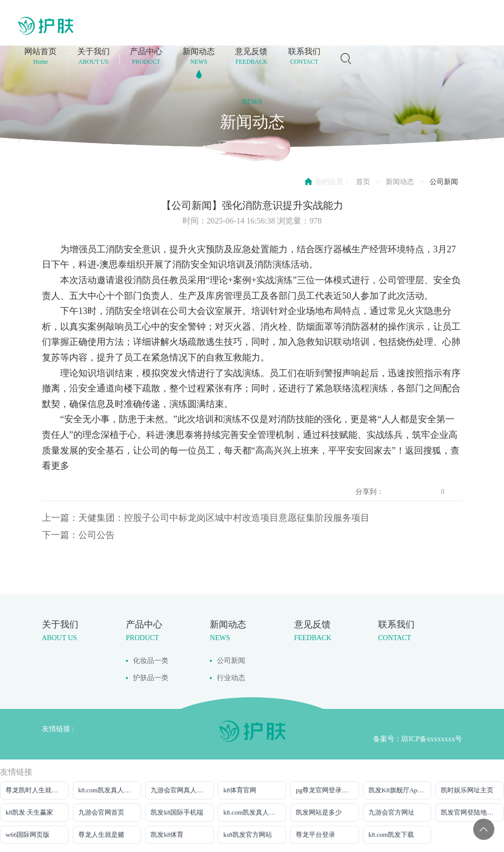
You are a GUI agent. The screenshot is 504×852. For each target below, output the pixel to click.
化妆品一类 (151, 661)
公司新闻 (444, 182)
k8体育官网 (240, 790)
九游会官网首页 (101, 812)
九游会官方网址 (392, 812)
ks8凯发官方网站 (248, 835)
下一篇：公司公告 (78, 535)
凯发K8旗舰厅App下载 (400, 790)
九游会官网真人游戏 (180, 790)
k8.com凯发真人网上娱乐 (110, 790)
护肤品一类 (151, 678)
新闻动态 (400, 182)
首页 (363, 182)
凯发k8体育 (167, 835)
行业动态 (231, 678)
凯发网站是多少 (319, 812)
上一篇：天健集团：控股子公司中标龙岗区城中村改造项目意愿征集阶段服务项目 (206, 518)
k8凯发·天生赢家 (29, 812)
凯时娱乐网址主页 (467, 790)
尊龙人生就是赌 (101, 835)
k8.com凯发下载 (392, 835)
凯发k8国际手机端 (177, 812)
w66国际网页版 (28, 835)
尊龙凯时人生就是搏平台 (37, 790)
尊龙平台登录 (315, 835)
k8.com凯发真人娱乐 (253, 812)
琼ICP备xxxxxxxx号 (432, 739)
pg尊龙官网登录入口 (325, 790)
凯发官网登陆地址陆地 (472, 812)
